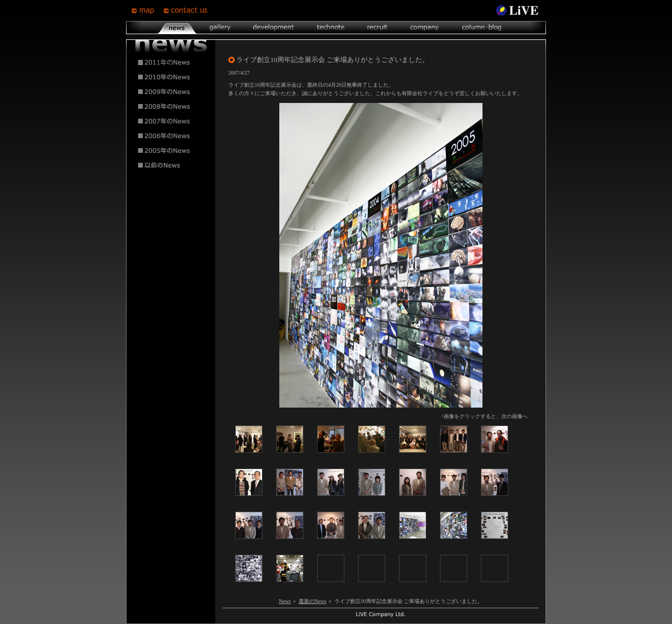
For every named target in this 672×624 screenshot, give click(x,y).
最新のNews (313, 601)
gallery (220, 28)
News (285, 601)
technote (330, 28)
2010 (171, 77)
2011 (171, 63)
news (177, 28)
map (147, 11)
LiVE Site (517, 11)
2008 (171, 107)
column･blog (481, 28)
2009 (171, 92)
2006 (171, 136)
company (424, 28)
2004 (171, 165)
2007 (171, 121)
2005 (171, 151)
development (274, 28)
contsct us (187, 11)
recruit (377, 28)
